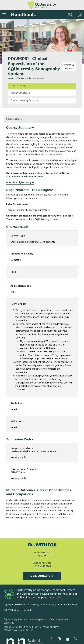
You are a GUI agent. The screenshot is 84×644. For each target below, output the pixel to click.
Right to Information (68, 605)
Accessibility (33, 605)
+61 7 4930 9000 (42, 566)
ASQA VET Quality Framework (17, 610)
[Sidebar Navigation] (4, 15)
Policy (44, 605)
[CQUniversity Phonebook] (70, 15)
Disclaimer (20, 605)
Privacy (53, 605)
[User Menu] (80, 15)
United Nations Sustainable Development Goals (39, 175)
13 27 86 (42, 556)
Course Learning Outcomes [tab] (25, 100)
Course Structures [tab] (20, 93)
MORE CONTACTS (42, 576)
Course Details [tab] (18, 86)
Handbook (24, 15)
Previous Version (69, 67)
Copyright (8, 605)
